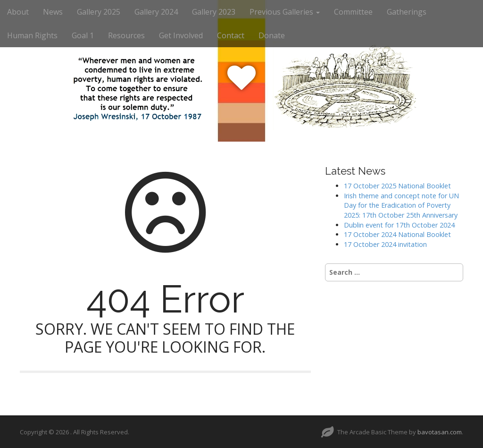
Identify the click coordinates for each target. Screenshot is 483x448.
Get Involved (181, 35)
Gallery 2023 (214, 12)
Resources (126, 35)
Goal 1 (83, 35)
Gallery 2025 (99, 12)
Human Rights (32, 35)
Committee (353, 12)
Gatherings (407, 12)
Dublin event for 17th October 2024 (399, 225)
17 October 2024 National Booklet (397, 234)
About (18, 12)
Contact (231, 35)
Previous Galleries (285, 12)
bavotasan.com (440, 432)
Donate (272, 35)
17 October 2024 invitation (385, 244)
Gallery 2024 (156, 12)
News (53, 12)
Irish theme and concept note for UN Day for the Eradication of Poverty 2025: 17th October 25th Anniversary (401, 205)
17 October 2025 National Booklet (397, 186)
